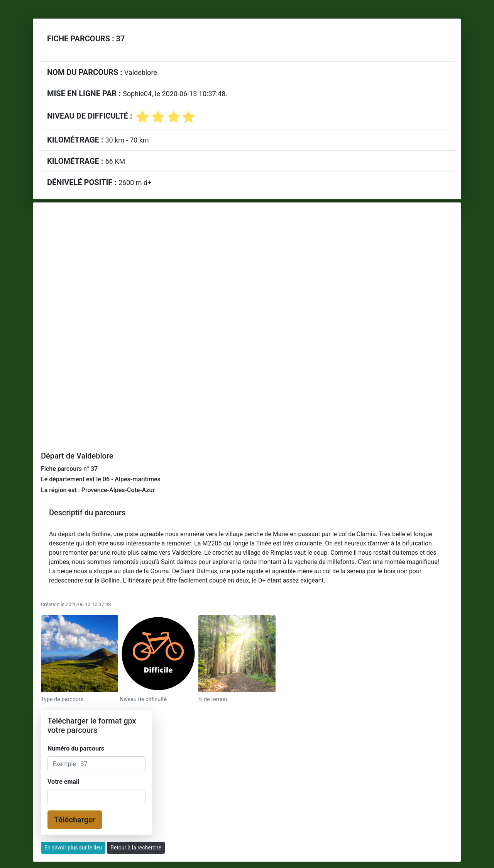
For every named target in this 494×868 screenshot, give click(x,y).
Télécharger (75, 820)
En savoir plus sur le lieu (73, 848)
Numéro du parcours (76, 748)
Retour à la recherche (136, 848)
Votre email (63, 782)
